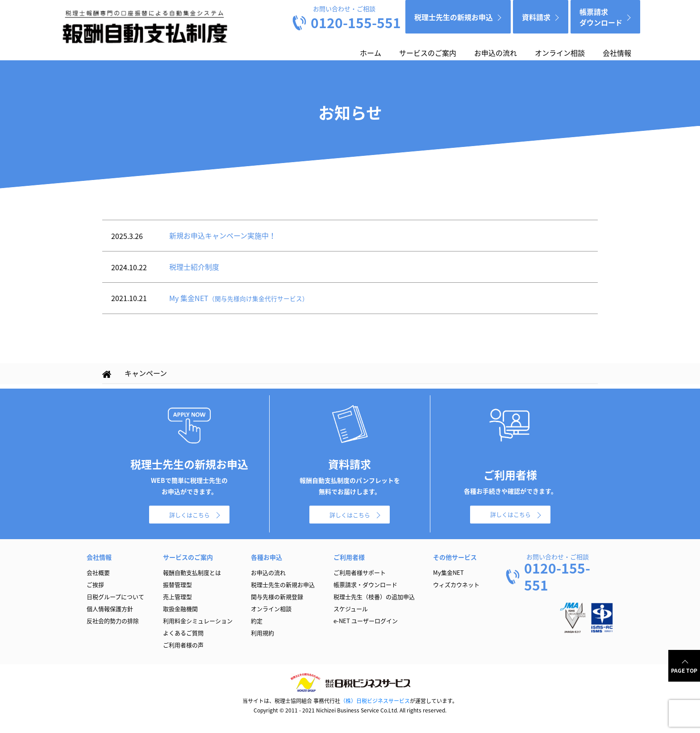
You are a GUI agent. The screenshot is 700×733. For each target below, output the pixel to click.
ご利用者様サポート (360, 572)
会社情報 (617, 53)
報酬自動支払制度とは (192, 572)
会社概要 (98, 572)
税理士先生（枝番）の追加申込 (374, 597)
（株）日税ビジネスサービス (375, 701)
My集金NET (448, 572)
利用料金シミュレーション (198, 621)
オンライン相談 (560, 53)
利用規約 (262, 633)
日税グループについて (115, 597)
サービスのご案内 (428, 53)
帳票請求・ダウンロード (365, 584)
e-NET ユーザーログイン (366, 621)
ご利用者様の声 (183, 645)
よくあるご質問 (183, 633)
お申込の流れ (496, 53)
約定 (257, 621)
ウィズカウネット (456, 584)
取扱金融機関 (180, 609)
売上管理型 (177, 597)
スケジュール (351, 609)
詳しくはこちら (190, 515)
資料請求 (536, 17)
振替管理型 (177, 584)
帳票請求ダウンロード (601, 17)
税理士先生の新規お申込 (454, 17)
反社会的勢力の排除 (113, 621)
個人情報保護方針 (110, 609)
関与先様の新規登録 (277, 597)
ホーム (371, 53)
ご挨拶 (95, 584)
